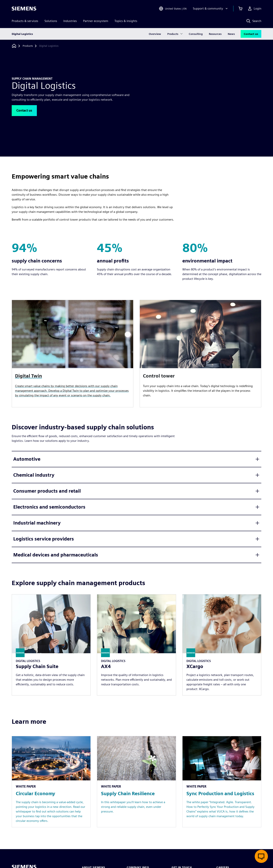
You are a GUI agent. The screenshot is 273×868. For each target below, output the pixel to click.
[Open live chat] (261, 856)
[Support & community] (211, 9)
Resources (215, 34)
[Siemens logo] (24, 9)
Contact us (251, 34)
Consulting (196, 34)
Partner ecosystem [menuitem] (96, 21)
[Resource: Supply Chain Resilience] (136, 782)
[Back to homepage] (14, 46)
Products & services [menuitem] (25, 21)
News (231, 34)
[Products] (28, 46)
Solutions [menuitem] (51, 21)
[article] (200, 354)
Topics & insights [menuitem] (126, 21)
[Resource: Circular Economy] (51, 782)
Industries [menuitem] (70, 21)
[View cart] (240, 9)
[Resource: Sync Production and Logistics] (222, 782)
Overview (155, 34)
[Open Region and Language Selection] (173, 9)
